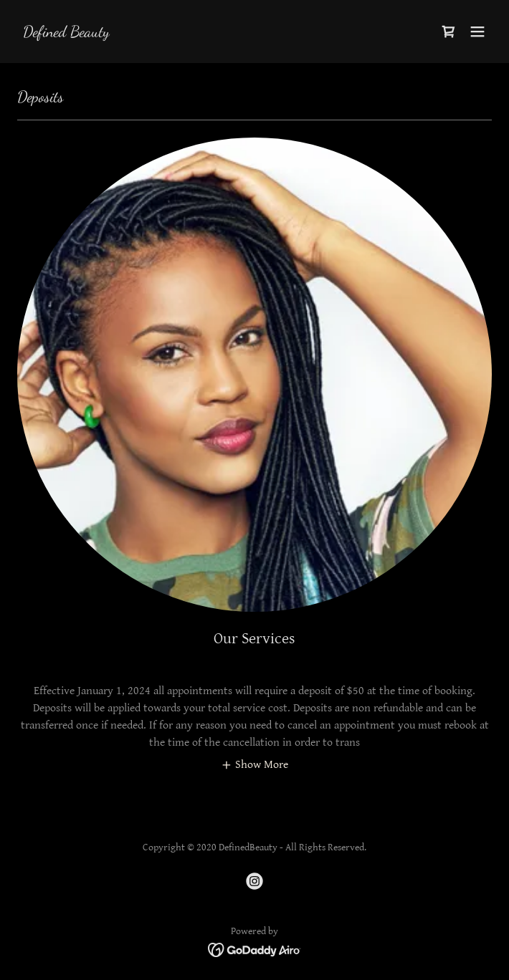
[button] (477, 32)
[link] (66, 33)
